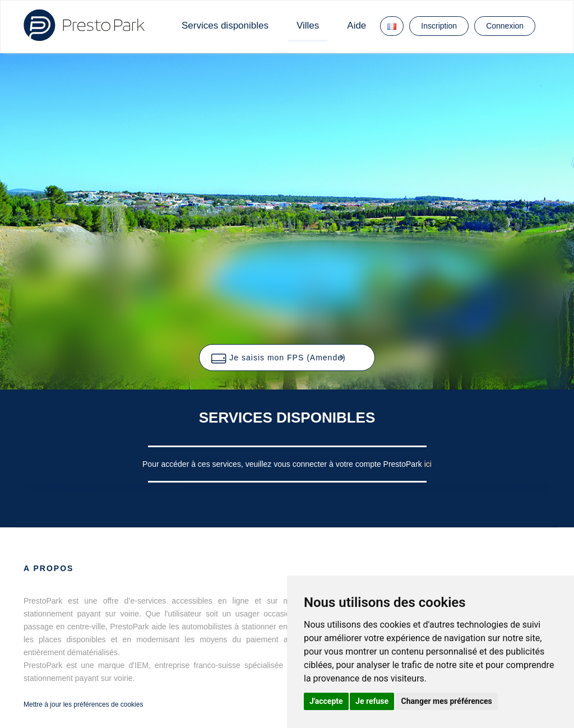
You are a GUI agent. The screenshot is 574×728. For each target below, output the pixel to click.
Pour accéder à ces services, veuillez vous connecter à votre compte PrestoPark (283, 464)
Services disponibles (225, 25)
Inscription (439, 26)
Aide (357, 25)
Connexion (505, 26)
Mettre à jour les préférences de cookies (83, 704)
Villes (308, 25)
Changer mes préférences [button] (447, 701)
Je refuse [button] (372, 701)
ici (428, 464)
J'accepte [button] (326, 701)
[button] (287, 358)
